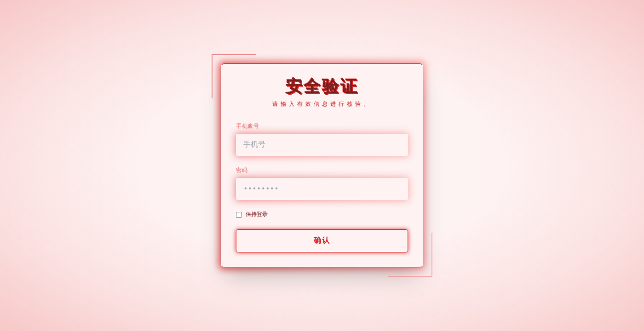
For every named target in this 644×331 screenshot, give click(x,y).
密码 (242, 171)
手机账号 (247, 126)
